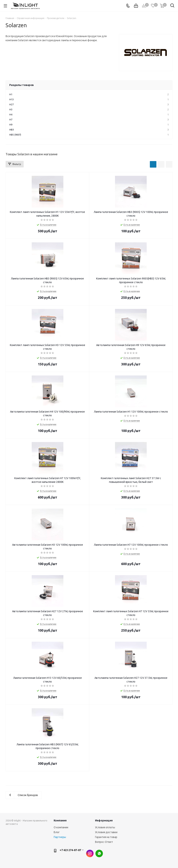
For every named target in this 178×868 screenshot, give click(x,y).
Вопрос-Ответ (104, 842)
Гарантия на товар (106, 837)
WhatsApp (99, 853)
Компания (60, 820)
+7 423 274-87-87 (70, 850)
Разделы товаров (22, 85)
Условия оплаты (105, 827)
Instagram (90, 853)
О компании (61, 827)
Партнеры (60, 837)
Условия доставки (106, 832)
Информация (104, 820)
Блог (57, 832)
